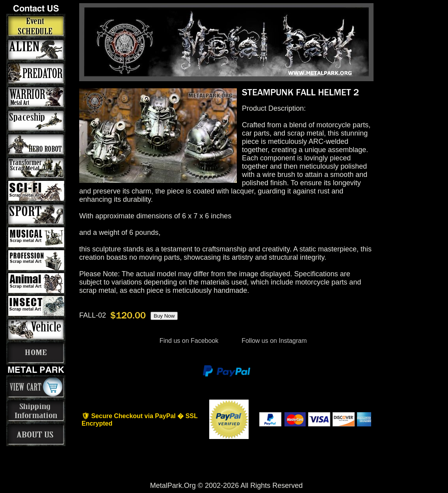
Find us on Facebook (189, 341)
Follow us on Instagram (273, 341)
